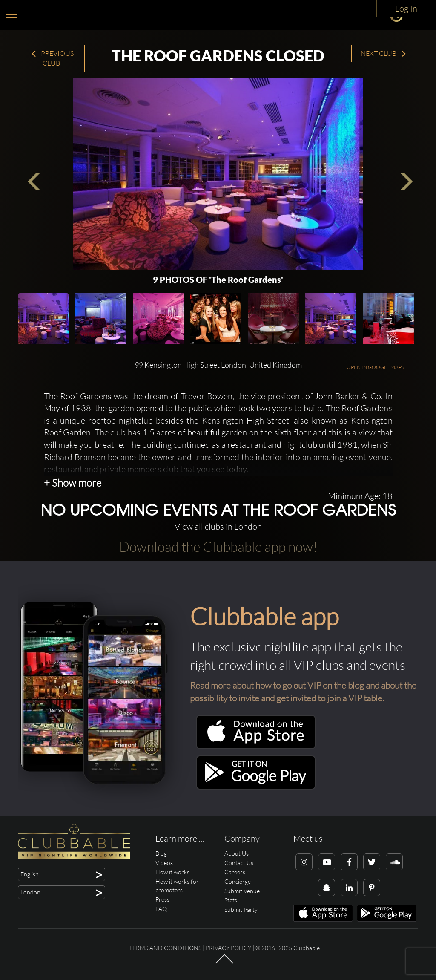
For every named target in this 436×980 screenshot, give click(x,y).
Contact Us (239, 863)
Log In (406, 8)
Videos (164, 863)
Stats (231, 900)
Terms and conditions (165, 948)
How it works (172, 872)
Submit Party (241, 909)
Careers (235, 872)
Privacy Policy (228, 948)
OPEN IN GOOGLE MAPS (375, 367)
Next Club (384, 53)
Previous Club (52, 58)
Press (162, 899)
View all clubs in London (218, 526)
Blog (161, 853)
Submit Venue (242, 891)
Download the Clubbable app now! (218, 546)
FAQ (161, 909)
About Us (237, 853)
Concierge (238, 881)
